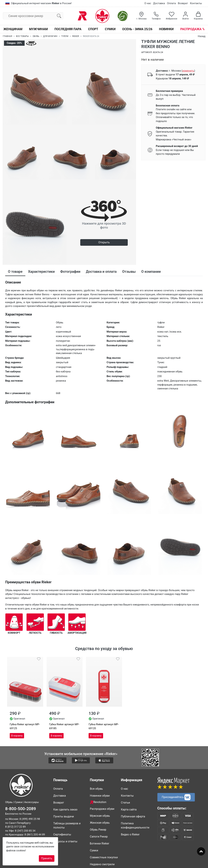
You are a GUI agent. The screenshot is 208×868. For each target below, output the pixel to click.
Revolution (98, 802)
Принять (47, 858)
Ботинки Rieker (100, 843)
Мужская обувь (100, 816)
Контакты (196, 3)
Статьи (125, 803)
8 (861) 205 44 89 (35, 835)
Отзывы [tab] (129, 272)
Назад (202, 36)
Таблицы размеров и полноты (67, 825)
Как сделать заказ (65, 810)
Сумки (110, 29)
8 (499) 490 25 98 (30, 819)
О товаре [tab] (15, 272)
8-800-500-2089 (21, 809)
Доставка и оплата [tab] (101, 272)
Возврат (183, 3)
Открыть (104, 242)
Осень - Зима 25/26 (137, 29)
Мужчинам (38, 29)
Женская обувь (100, 823)
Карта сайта (129, 810)
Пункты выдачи (64, 816)
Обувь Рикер (98, 830)
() (188, 71)
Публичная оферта (133, 816)
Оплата (171, 3)
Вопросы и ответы (65, 841)
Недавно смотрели (102, 864)
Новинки (166, 29)
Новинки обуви (100, 796)
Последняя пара (68, 29)
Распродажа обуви (102, 809)
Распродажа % (192, 29)
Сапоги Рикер (99, 837)
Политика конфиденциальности (135, 825)
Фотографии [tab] (70, 272)
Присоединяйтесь (176, 797)
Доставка (159, 3)
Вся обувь (96, 789)
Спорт (93, 29)
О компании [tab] (151, 272)
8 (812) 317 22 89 (15, 827)
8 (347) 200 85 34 (25, 831)
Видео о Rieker (130, 834)
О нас (148, 3)
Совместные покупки (104, 857)
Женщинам (13, 29)
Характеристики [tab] (41, 272)
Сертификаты (62, 834)
